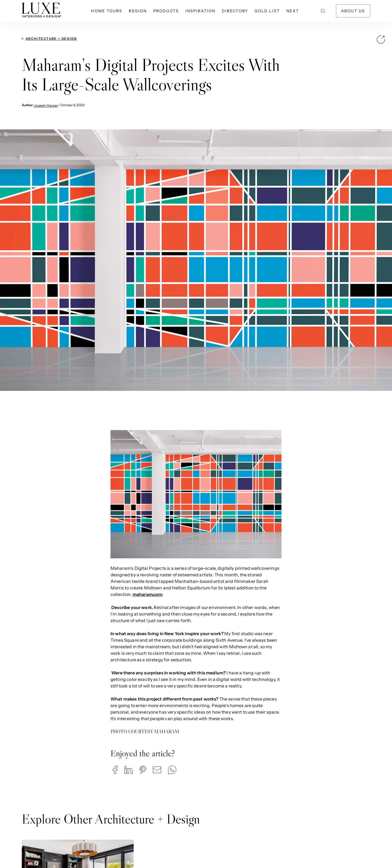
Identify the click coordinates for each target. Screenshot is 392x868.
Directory (235, 11)
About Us (353, 11)
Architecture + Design (51, 39)
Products (166, 11)
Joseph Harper (46, 105)
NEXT (293, 11)
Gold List (267, 11)
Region (138, 11)
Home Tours (107, 11)
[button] (115, 770)
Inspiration (200, 11)
